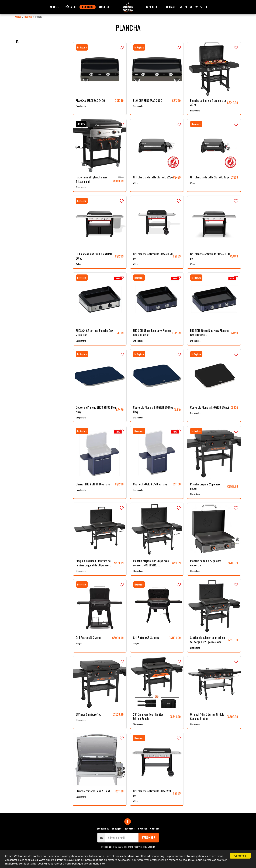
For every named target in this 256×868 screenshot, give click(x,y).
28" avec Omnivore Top (88, 724)
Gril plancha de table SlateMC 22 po (153, 187)
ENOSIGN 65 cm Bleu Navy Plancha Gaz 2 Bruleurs (152, 342)
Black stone (195, 120)
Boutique (28, 17)
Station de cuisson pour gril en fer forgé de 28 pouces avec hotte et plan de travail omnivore (207, 649)
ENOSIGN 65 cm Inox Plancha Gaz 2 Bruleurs (94, 342)
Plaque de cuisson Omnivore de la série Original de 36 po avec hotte (93, 573)
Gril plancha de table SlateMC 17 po (210, 187)
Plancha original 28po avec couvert (205, 496)
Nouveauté (196, 133)
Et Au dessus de (31, 78)
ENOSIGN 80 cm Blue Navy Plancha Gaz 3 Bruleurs (209, 342)
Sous (26, 59)
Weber (136, 192)
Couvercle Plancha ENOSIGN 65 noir (210, 417)
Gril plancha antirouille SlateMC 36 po (94, 266)
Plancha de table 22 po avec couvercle (206, 572)
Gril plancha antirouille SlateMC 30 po (210, 266)
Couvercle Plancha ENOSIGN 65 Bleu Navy (153, 419)
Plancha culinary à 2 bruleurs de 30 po (208, 112)
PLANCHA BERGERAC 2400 (90, 110)
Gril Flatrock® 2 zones (89, 647)
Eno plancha (81, 116)
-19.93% (81, 133)
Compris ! (240, 856)
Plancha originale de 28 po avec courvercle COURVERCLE (151, 572)
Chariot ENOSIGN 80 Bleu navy (93, 494)
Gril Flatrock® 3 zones (146, 647)
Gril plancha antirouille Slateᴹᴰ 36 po (153, 803)
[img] (100, 78)
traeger (79, 653)
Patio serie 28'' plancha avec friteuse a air (92, 189)
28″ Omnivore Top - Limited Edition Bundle (148, 726)
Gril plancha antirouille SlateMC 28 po (153, 266)
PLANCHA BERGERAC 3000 (148, 110)
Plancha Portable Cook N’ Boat (93, 800)
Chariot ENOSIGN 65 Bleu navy (150, 494)
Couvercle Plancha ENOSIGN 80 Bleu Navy (96, 419)
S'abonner (148, 847)
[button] (153, 7)
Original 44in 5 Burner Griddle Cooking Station (207, 726)
